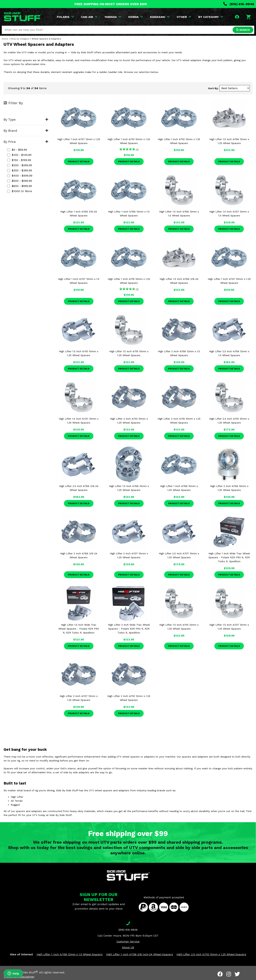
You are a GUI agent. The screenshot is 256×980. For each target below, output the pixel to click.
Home (5, 39)
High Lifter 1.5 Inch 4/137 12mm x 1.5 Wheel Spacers (229, 214)
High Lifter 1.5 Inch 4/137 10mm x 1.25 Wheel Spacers (79, 421)
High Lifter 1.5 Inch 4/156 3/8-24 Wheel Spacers (179, 281)
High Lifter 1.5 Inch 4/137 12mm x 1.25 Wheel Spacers (229, 627)
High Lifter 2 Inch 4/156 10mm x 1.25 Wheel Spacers (229, 488)
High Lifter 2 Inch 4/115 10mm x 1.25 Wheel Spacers (179, 421)
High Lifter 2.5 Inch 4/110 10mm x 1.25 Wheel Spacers (229, 421)
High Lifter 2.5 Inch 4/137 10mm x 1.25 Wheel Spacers (179, 555)
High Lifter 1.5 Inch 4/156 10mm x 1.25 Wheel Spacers (129, 488)
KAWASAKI (160, 17)
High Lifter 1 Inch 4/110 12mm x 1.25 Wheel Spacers (179, 141)
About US (128, 947)
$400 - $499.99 (20, 176)
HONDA (136, 17)
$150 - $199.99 (19, 160)
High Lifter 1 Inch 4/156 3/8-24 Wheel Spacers (79, 214)
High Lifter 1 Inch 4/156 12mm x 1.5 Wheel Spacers (129, 214)
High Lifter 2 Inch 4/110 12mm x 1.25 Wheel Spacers (129, 698)
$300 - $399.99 (20, 170)
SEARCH (243, 30)
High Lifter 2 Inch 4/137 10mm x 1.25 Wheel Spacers (129, 555)
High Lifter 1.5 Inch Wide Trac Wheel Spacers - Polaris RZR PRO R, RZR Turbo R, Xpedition (79, 629)
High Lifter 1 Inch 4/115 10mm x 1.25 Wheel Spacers (129, 281)
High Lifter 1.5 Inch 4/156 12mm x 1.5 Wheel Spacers (179, 214)
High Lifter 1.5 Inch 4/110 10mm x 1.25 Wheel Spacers (79, 353)
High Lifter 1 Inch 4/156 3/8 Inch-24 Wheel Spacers (140, 954)
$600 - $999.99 (20, 186)
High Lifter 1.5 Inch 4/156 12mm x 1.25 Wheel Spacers (229, 141)
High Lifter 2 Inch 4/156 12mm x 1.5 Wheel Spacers (179, 353)
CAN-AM (89, 17)
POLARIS (65, 17)
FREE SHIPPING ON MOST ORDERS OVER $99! (111, 4)
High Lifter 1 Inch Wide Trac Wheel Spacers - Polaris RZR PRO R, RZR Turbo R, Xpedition (229, 557)
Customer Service (128, 942)
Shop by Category (20, 39)
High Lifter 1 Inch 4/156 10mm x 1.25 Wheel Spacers (179, 488)
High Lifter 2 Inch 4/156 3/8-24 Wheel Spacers (79, 555)
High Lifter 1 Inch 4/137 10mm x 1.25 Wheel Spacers (229, 281)
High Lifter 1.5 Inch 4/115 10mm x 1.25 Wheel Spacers (129, 353)
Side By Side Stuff (24, 972)
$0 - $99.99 (17, 150)
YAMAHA (113, 17)
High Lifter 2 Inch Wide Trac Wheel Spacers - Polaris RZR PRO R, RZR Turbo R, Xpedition (129, 629)
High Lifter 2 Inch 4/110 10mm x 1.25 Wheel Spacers (129, 421)
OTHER (184, 17)
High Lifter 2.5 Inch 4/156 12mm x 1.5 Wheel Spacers (229, 353)
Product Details (79, 162)
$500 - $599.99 (20, 181)
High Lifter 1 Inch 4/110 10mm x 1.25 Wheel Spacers (129, 141)
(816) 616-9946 (239, 4)
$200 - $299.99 (20, 165)
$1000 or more (20, 191)
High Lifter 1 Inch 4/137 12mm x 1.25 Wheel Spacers (79, 141)
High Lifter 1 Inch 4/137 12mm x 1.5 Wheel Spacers (79, 281)
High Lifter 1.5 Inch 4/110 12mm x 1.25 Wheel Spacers (179, 627)
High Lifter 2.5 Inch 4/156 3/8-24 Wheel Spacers (79, 488)
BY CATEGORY (211, 17)
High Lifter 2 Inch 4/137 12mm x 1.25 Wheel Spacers (79, 698)
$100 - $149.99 (19, 155)
